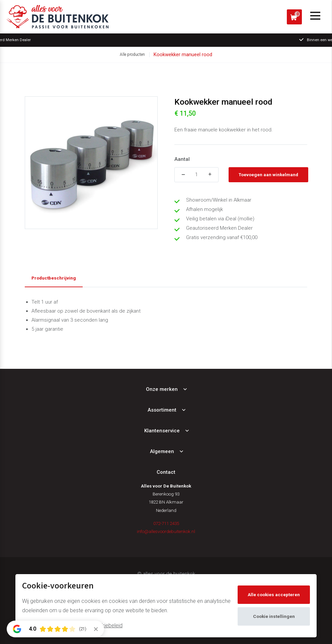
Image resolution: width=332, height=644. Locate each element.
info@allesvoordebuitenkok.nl (166, 531)
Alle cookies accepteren (274, 595)
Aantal (182, 159)
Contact (166, 472)
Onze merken (162, 389)
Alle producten (132, 55)
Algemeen (162, 451)
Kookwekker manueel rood (183, 55)
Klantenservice (162, 431)
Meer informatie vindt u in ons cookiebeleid (72, 625)
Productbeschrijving (54, 278)
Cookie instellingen (274, 616)
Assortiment (162, 410)
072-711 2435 (166, 523)
